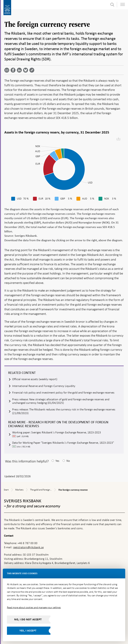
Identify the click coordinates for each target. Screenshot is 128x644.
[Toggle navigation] (123, 4)
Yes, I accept (28, 631)
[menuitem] (118, 139)
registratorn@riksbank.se (28, 547)
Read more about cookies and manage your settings (34, 607)
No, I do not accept (28, 619)
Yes (57, 461)
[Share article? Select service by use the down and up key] (20, 70)
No (68, 461)
